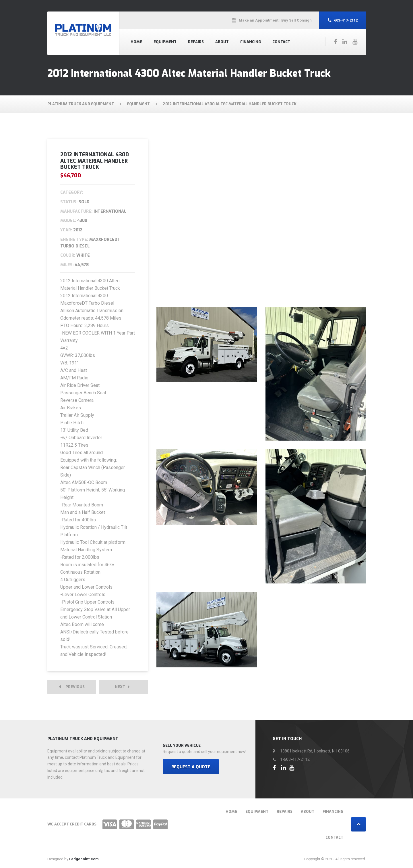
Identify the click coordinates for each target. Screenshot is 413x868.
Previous (72, 687)
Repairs (196, 42)
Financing (251, 42)
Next (122, 687)
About (222, 42)
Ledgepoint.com (84, 859)
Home (136, 42)
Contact (281, 42)
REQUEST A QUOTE (191, 767)
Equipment (165, 42)
